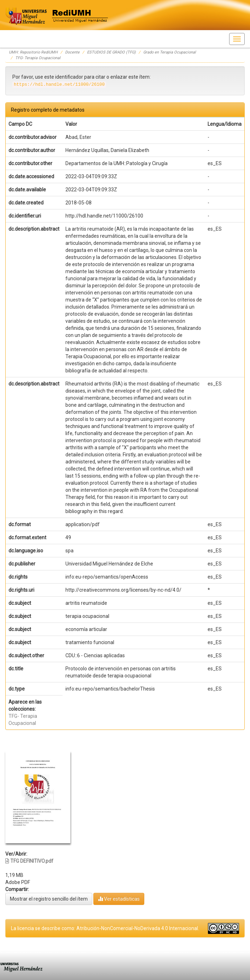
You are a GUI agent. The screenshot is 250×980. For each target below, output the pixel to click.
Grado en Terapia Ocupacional (170, 52)
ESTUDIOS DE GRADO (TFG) (111, 52)
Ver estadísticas (119, 899)
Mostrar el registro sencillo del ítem (49, 899)
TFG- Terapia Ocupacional (38, 58)
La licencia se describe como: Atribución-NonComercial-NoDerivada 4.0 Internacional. (105, 928)
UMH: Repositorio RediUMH (33, 52)
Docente (72, 52)
